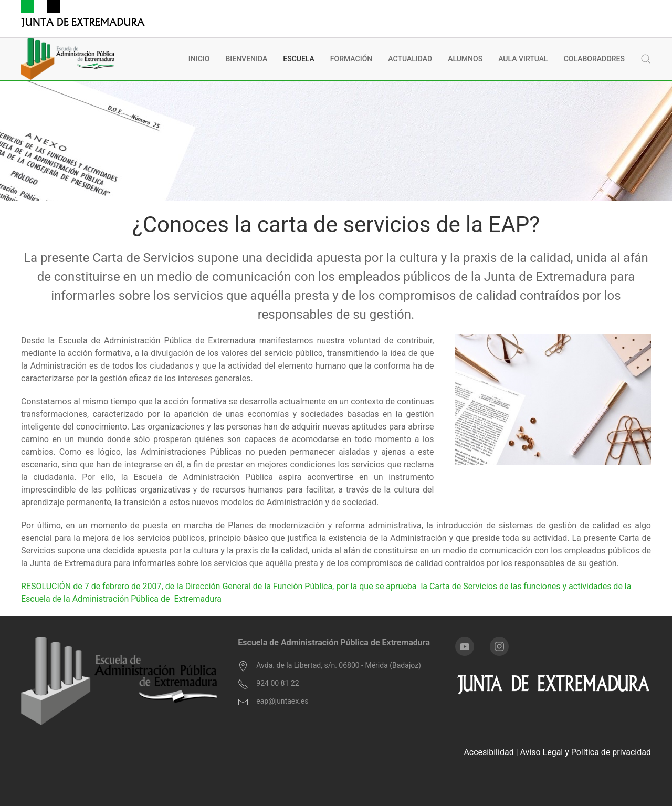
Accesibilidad (489, 752)
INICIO (199, 59)
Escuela (299, 59)
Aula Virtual (523, 59)
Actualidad (410, 59)
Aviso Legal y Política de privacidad (586, 752)
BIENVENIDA (246, 59)
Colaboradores (594, 59)
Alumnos (465, 59)
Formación (351, 59)
